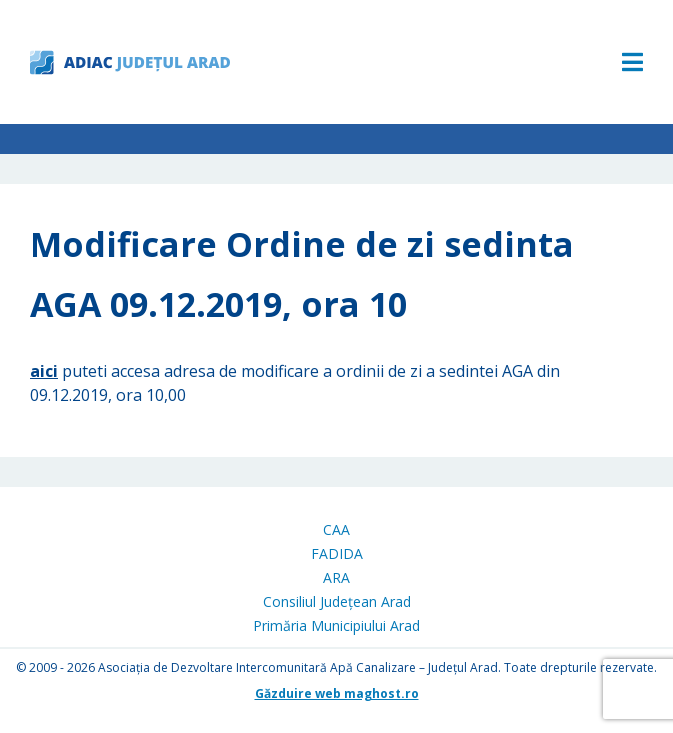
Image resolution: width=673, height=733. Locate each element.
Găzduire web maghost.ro (337, 693)
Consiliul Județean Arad (337, 601)
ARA (336, 577)
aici (44, 371)
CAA (336, 529)
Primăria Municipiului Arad (336, 625)
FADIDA (337, 553)
